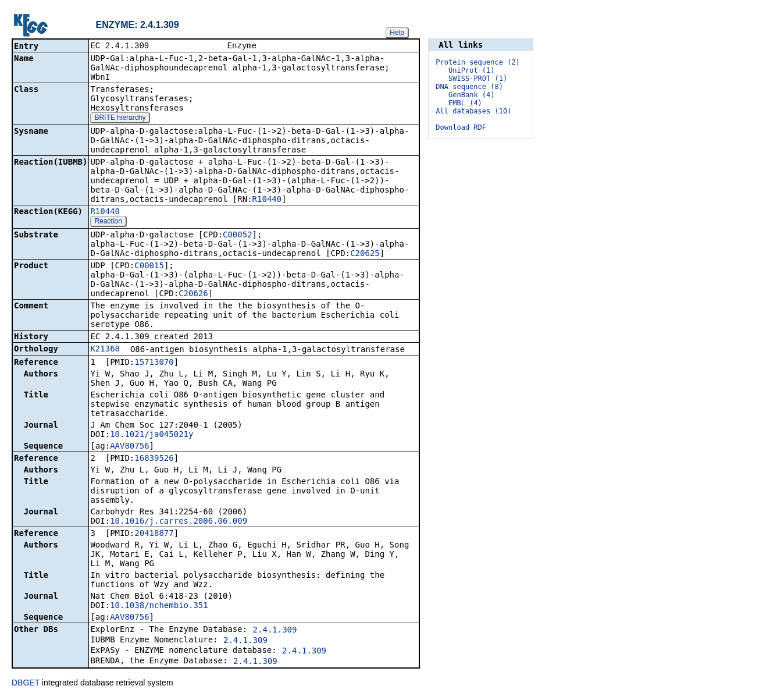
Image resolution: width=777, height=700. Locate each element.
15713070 (154, 363)
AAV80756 (129, 447)
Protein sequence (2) (478, 62)
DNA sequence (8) (469, 87)
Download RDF (461, 127)
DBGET (26, 684)
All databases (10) (473, 111)
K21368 (105, 350)
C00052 (238, 236)
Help (397, 33)
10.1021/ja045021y (152, 435)
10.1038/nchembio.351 (159, 606)
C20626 (193, 294)
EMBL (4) (465, 103)
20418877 (154, 534)
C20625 (365, 254)
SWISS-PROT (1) (478, 79)
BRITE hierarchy (120, 119)
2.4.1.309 (275, 631)
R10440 (267, 200)
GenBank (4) (471, 95)
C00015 (149, 267)
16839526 (154, 459)
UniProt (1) (471, 70)
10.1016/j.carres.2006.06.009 (179, 522)
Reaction (108, 222)
